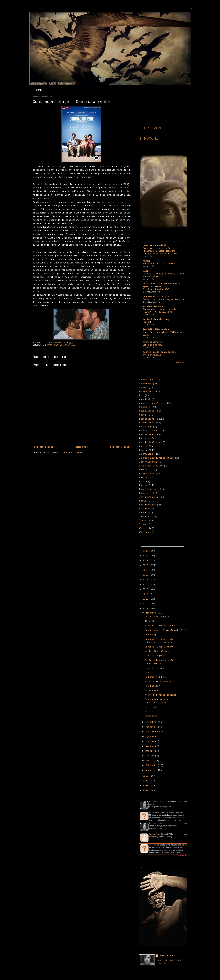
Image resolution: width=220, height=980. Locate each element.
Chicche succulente (152, 403)
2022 (146, 556)
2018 (146, 575)
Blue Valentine (154, 668)
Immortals (151, 716)
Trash (143, 521)
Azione (143, 388)
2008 (146, 786)
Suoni (143, 513)
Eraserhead (154, 802)
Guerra (143, 446)
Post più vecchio (120, 447)
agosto (150, 737)
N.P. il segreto (155, 656)
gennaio (151, 770)
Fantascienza (147, 435)
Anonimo (153, 812)
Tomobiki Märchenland (157, 330)
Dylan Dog (145, 427)
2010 (146, 776)
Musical (144, 478)
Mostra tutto (181, 362)
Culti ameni (152, 707)
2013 (146, 599)
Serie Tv (145, 501)
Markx (146, 261)
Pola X (149, 712)
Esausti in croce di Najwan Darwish (163, 300)
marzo (150, 761)
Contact (147, 322)
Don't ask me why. (153, 345)
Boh (141, 396)
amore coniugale (152, 355)
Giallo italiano (150, 442)
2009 (146, 781)
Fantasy (144, 438)
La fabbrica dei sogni (157, 319)
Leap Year (151, 673)
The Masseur (152, 686)
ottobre (151, 727)
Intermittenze (148, 462)
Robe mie (145, 493)
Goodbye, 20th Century (159, 647)
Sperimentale (147, 505)
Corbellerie (147, 411)
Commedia (145, 407)
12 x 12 (150, 621)
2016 (146, 585)
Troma (143, 525)
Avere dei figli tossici (161, 695)
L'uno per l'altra (151, 466)
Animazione (146, 380)
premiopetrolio (152, 342)
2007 (146, 791)
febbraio (152, 765)
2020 (146, 565)
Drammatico (52, 345)
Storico (144, 509)
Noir (142, 482)
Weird (143, 528)
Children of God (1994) (156, 289)
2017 (146, 580)
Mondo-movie (147, 474)
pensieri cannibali (155, 246)
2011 (146, 609)
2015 (146, 589)
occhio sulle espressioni (159, 352)
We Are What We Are (157, 651)
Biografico (146, 392)
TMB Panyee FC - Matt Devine (159, 264)
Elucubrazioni (148, 431)
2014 (146, 594)
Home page (82, 447)
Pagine (143, 485)
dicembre (152, 613)
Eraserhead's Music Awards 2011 (165, 630)
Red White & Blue (156, 677)
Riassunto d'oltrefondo (160, 626)
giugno (150, 746)
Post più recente (44, 447)
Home (39, 90)
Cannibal (145, 399)
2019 (146, 570)
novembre (152, 722)
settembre (152, 732)
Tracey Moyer (155, 834)
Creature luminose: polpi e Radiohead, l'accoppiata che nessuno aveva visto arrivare (160, 251)
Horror (143, 450)
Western (144, 532)
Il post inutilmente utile (156, 458)
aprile (150, 756)
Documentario (147, 419)
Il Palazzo (146, 454)
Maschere (145, 470)
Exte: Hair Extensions (159, 682)
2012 (146, 604)
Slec (146, 271)
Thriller (145, 517)
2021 (146, 561)
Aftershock (152, 691)
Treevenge (151, 635)
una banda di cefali (156, 297)
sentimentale (68, 345)
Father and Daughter (158, 617)
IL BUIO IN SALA (153, 307)
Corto (143, 415)
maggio (150, 751)
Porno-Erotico (148, 489)
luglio (150, 741)
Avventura (145, 384)
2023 (146, 551)
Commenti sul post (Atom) (67, 453)
